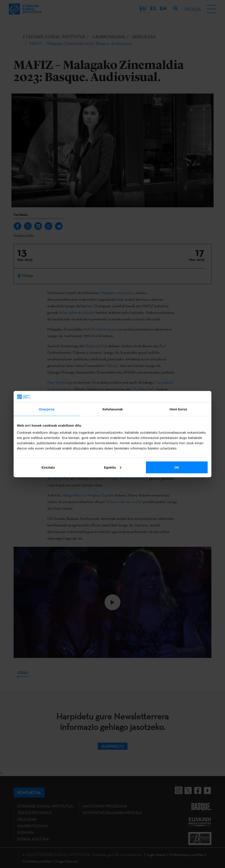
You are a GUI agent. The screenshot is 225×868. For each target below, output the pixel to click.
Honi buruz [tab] (178, 409)
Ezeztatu (48, 467)
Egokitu (113, 467)
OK (177, 467)
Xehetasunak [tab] (112, 409)
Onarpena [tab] (47, 409)
